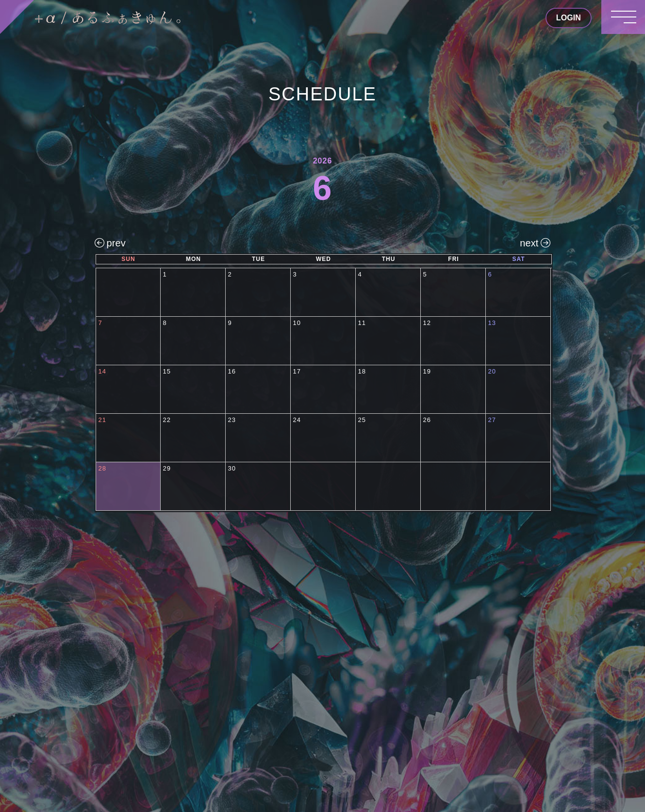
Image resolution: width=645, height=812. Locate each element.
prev (110, 243)
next (535, 243)
